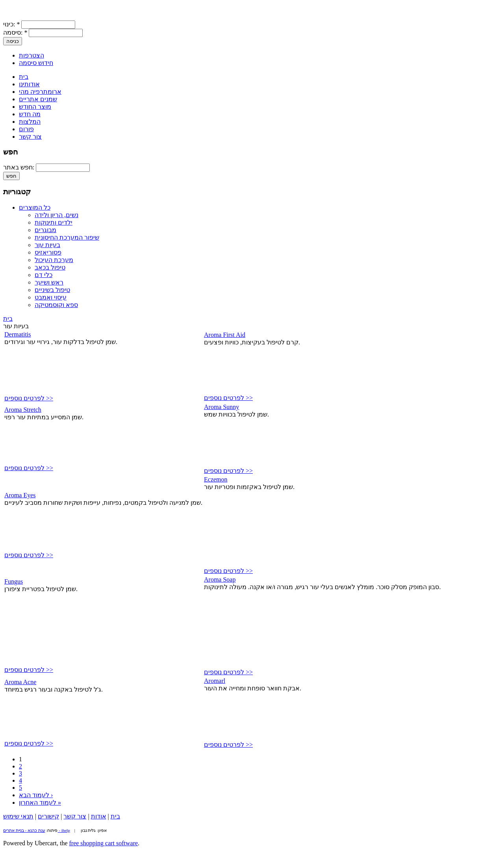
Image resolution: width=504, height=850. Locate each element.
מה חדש (30, 114)
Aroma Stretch (23, 410)
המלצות (30, 122)
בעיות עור (47, 245)
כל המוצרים (35, 207)
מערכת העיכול (54, 260)
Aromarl (215, 681)
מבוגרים (45, 230)
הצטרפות (31, 55)
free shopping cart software (104, 843)
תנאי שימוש (18, 816)
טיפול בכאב (50, 267)
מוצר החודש (35, 107)
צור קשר (30, 137)
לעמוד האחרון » (40, 803)
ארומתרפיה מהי (40, 92)
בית (24, 77)
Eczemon (216, 479)
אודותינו (29, 84)
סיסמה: (15, 33)
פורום (26, 129)
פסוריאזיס (48, 252)
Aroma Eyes (20, 495)
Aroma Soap (220, 579)
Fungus (14, 581)
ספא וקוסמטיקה (56, 305)
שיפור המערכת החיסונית (67, 237)
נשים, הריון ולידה (57, 215)
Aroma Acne (20, 682)
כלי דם (44, 275)
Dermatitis (18, 334)
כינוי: (11, 24)
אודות (99, 816)
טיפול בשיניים (52, 290)
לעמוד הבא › (36, 795)
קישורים (48, 816)
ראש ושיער (49, 282)
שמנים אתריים (38, 99)
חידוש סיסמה (36, 63)
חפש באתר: (19, 167)
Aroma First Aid (225, 335)
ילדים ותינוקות (54, 222)
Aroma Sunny (221, 407)
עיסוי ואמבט (51, 297)
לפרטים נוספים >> (29, 398)
